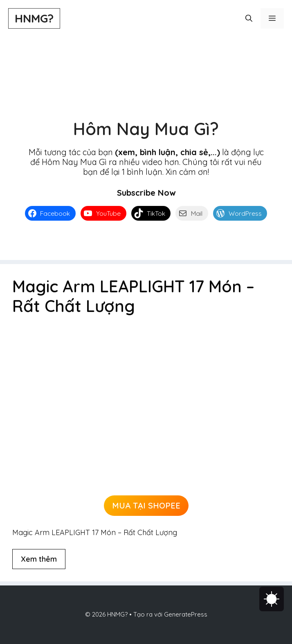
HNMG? (34, 18)
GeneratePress (186, 614)
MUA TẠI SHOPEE (146, 505)
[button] (249, 18)
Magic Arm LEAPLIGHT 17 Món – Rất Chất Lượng (133, 296)
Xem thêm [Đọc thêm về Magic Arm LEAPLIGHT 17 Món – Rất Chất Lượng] (39, 559)
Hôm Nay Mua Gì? (146, 129)
